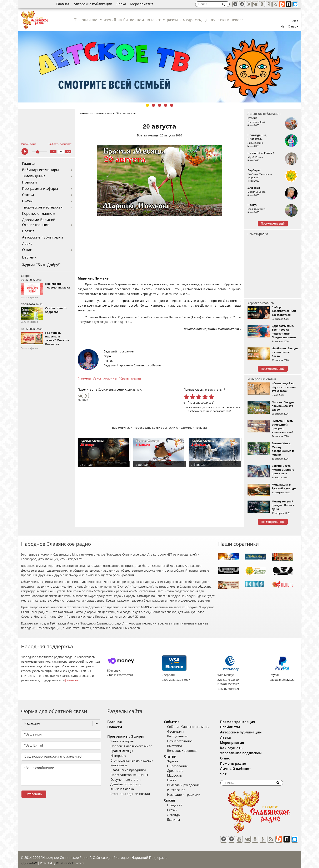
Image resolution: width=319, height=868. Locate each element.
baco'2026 (29, 860)
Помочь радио (258, 234)
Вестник (29, 257)
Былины (180, 820)
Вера (107, 356)
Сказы (27, 201)
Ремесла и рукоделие (189, 785)
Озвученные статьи (126, 780)
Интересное (182, 790)
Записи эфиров (122, 741)
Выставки (181, 746)
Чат (283, 26)
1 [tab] (147, 105)
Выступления (183, 736)
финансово (72, 680)
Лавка (121, 4)
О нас (27, 250)
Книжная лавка (122, 789)
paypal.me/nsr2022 (282, 680)
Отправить (34, 794)
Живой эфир (29, 144)
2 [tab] (153, 105)
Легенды (180, 815)
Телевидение (34, 176)
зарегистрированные (228, 407)
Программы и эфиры (40, 189)
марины (111, 378)
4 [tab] (166, 105)
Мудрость (181, 776)
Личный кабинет (248, 769)
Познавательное (186, 741)
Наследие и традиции (190, 795)
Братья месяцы (148, 135)
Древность (181, 771)
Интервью (118, 756)
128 (53, 152)
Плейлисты (242, 727)
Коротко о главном (39, 214)
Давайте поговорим (126, 784)
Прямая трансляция (250, 722)
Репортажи (119, 765)
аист (98, 378)
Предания (181, 805)
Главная (63, 4)
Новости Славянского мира (131, 746)
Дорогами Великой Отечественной (39, 222)
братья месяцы (131, 378)
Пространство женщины (129, 775)
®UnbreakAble (65, 860)
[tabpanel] (160, 67)
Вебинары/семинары (41, 170)
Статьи (28, 195)
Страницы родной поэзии (130, 794)
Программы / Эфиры (126, 736)
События (178, 722)
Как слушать (243, 748)
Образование (183, 766)
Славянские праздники (128, 770)
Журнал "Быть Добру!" (41, 265)
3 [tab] (159, 105)
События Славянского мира (194, 727)
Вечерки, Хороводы (188, 751)
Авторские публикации (93, 4)
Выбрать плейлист (60, 144)
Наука (178, 780)
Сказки (178, 810)
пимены (85, 378)
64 (61, 152)
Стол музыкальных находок (132, 761)
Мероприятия (142, 4)
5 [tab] (172, 105)
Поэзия (28, 231)
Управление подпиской (253, 753)
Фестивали (181, 732)
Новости (29, 182)
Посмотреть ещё (273, 224)
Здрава (179, 761)
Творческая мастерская (42, 207)
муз (68, 152)
